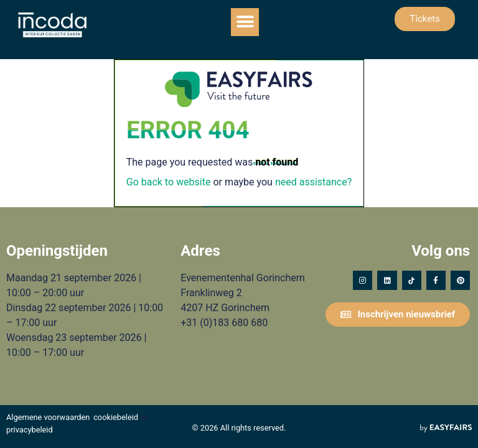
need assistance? (313, 182)
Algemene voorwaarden (48, 417)
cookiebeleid (116, 417)
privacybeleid (30, 430)
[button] (245, 22)
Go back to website (169, 182)
